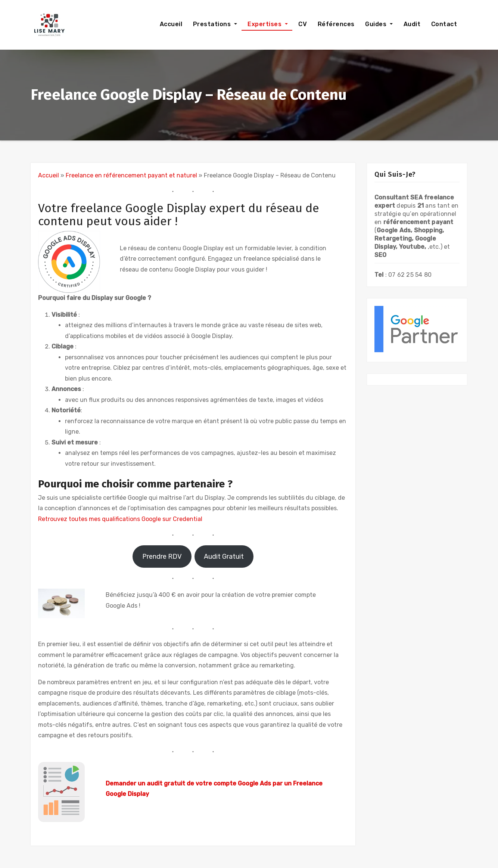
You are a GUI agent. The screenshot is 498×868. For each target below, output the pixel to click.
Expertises (265, 24)
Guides (376, 24)
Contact (443, 24)
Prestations (212, 24)
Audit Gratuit (224, 557)
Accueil (170, 24)
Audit (411, 24)
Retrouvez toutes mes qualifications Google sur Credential (120, 519)
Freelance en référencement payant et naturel (131, 175)
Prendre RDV (162, 557)
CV (302, 24)
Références (335, 24)
